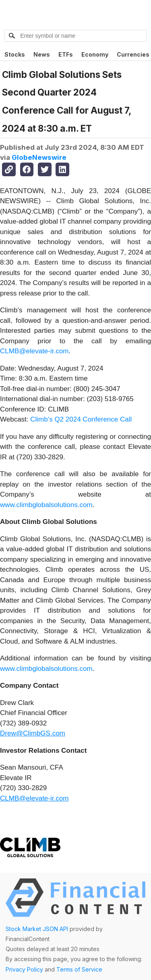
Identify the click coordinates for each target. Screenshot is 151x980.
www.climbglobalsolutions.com (46, 505)
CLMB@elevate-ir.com (34, 351)
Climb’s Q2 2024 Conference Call (81, 419)
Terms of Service (79, 969)
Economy (95, 54)
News (42, 54)
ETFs (66, 54)
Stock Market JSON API (37, 929)
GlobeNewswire (39, 157)
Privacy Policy (24, 969)
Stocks (15, 54)
